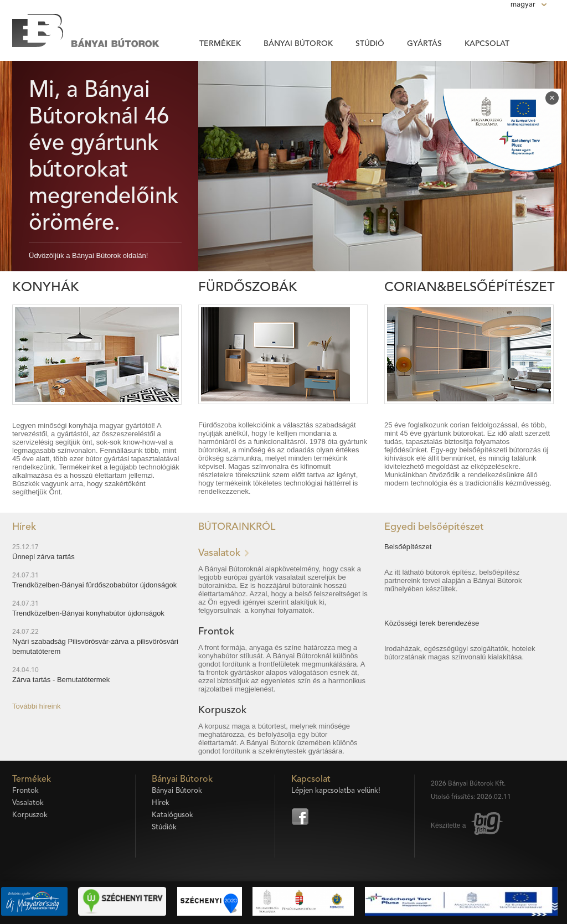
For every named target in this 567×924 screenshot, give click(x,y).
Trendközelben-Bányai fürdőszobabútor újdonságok (94, 585)
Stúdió (370, 44)
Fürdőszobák (248, 288)
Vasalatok (219, 553)
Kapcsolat (487, 44)
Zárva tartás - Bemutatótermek (61, 680)
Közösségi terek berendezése (432, 623)
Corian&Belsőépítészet (470, 288)
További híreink (36, 706)
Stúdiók (164, 827)
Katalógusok (172, 815)
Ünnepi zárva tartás (43, 557)
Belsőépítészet (408, 547)
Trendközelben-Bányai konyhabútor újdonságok (88, 613)
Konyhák (46, 288)
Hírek (161, 803)
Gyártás (424, 44)
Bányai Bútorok (298, 44)
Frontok (216, 632)
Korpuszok (222, 710)
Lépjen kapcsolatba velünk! (336, 791)
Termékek (220, 44)
